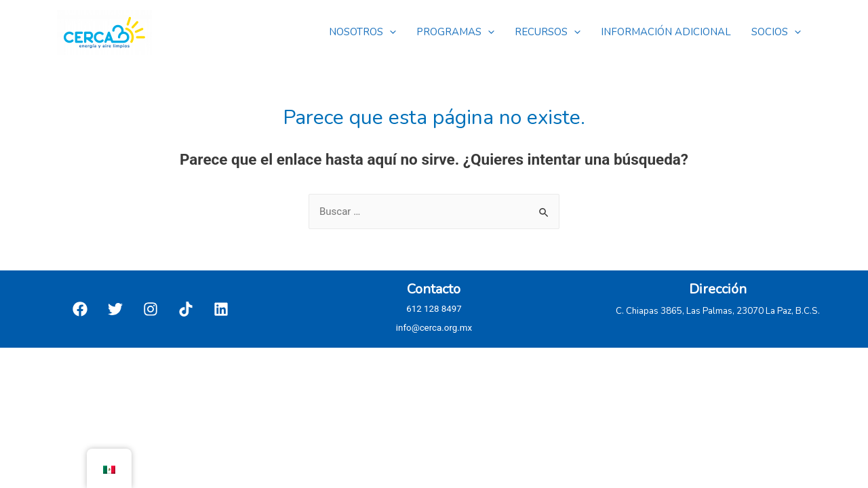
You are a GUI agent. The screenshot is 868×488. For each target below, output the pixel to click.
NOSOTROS (362, 32)
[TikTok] (186, 309)
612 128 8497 (434, 309)
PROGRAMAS (455, 32)
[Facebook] (80, 309)
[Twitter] (115, 309)
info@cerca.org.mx (434, 328)
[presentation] (390, 32)
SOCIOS (776, 32)
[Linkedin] (221, 309)
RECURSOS (548, 32)
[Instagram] (151, 309)
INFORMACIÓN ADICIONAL (666, 32)
